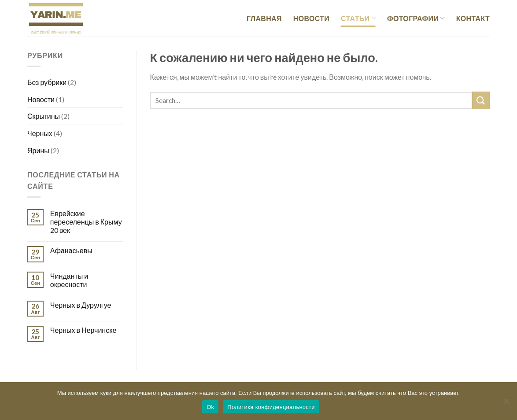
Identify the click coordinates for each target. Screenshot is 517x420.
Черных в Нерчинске (83, 330)
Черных (40, 133)
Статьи (358, 18)
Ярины (38, 150)
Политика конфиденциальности (271, 407)
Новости (311, 18)
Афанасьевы (71, 250)
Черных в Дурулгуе (81, 305)
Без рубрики (47, 82)
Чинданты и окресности (69, 280)
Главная (264, 18)
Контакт (473, 18)
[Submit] (481, 100)
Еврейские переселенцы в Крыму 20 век (86, 222)
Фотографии (416, 18)
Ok (210, 407)
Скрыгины (44, 116)
